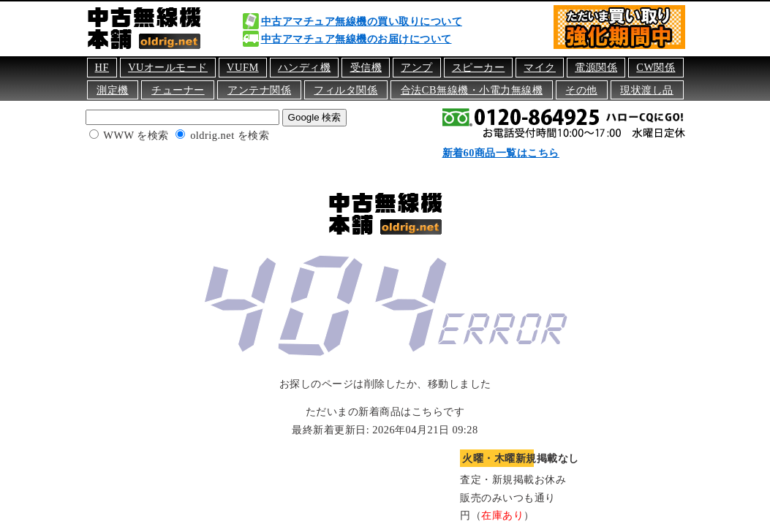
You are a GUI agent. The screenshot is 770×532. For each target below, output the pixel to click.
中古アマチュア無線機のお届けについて (356, 39)
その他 (581, 90)
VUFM (243, 67)
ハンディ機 (305, 67)
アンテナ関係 (259, 90)
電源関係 (596, 67)
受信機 (366, 67)
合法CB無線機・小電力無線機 (472, 90)
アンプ (417, 67)
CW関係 (656, 67)
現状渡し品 (647, 90)
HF (102, 67)
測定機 (113, 90)
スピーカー (479, 67)
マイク (540, 67)
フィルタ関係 (346, 90)
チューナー (178, 90)
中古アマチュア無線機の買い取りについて (362, 21)
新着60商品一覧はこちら (501, 153)
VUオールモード (168, 67)
